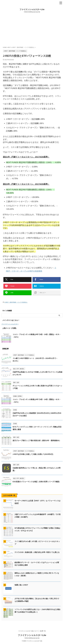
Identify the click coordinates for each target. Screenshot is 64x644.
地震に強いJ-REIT (22, 588)
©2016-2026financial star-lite (32, 638)
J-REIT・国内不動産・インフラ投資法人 (16, 305)
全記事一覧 (43, 631)
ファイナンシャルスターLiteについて (28, 631)
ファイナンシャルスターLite (32, 9)
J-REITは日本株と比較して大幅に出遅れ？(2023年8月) (34, 457)
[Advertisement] (32, 30)
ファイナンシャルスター (10, 327)
